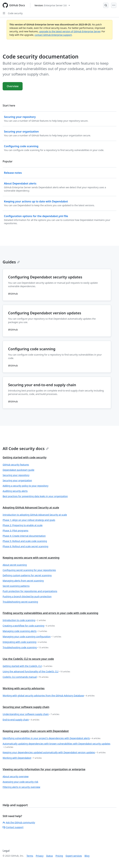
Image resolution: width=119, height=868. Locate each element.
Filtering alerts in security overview (21, 787)
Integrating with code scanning (25, 642)
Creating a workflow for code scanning (29, 626)
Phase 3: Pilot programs (15, 531)
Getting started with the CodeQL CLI (27, 666)
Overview (13, 86)
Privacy (40, 856)
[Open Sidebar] (4, 13)
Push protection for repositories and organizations (30, 591)
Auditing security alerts (15, 491)
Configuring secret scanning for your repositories (29, 570)
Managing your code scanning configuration (32, 637)
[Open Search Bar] (106, 5)
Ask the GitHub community (19, 822)
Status (50, 856)
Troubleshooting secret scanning (20, 602)
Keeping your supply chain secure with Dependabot (36, 731)
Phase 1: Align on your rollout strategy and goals (29, 520)
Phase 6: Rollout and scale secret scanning (25, 546)
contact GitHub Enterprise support (53, 35)
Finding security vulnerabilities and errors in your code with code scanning (50, 613)
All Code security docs (26, 448)
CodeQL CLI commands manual (26, 677)
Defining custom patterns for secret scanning (27, 575)
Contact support (13, 827)
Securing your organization (17, 480)
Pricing (59, 856)
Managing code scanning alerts (25, 631)
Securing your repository (16, 475)
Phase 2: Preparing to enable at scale (23, 525)
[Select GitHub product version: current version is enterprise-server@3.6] (52, 5)
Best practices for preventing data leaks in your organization (35, 496)
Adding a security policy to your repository (25, 486)
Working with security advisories (24, 688)
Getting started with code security (25, 457)
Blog (87, 856)
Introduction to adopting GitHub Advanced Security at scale (35, 515)
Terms (30, 856)
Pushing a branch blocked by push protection (27, 596)
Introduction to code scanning (24, 620)
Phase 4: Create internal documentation (24, 536)
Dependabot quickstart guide (18, 470)
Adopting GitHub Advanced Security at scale (31, 508)
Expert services (74, 856)
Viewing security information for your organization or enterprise (44, 769)
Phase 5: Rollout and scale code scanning (25, 541)
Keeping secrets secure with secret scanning (31, 558)
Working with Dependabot (22, 758)
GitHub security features (16, 465)
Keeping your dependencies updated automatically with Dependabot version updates (54, 753)
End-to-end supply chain (21, 720)
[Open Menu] (114, 5)
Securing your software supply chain (26, 707)
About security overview (16, 776)
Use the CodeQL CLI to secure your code (28, 659)
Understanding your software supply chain (31, 714)
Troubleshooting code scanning (26, 648)
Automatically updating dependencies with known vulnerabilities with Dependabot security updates (56, 745)
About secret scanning (15, 565)
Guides (11, 262)
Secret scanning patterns (16, 586)
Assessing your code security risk (20, 782)
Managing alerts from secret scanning (23, 581)
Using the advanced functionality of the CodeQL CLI (36, 672)
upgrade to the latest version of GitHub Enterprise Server (70, 31)
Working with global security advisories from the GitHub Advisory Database (49, 696)
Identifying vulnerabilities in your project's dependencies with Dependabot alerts (52, 738)
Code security (15, 13)
